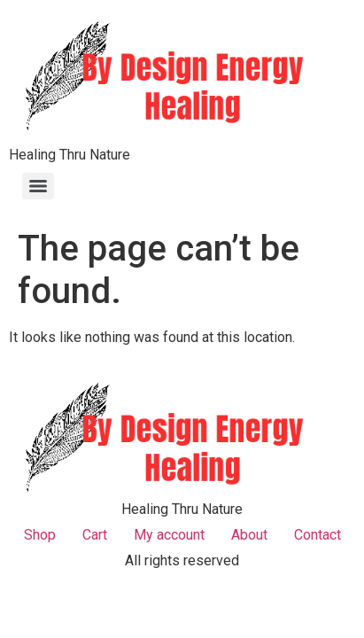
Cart (95, 535)
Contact (318, 535)
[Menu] (38, 186)
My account (169, 535)
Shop (40, 535)
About (249, 535)
